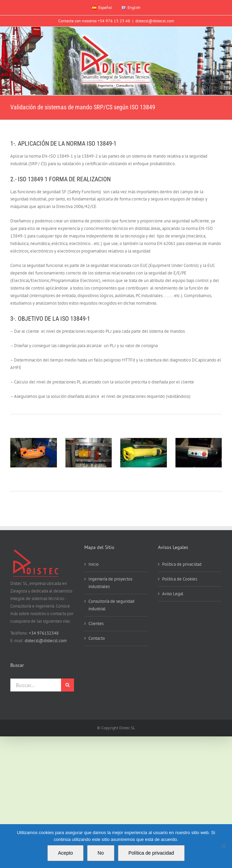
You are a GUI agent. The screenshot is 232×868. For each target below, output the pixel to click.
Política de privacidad (182, 564)
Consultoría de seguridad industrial (111, 605)
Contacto (97, 638)
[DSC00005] (34, 453)
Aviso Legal (173, 594)
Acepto (65, 853)
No (101, 853)
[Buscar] (68, 685)
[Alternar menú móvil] (14, 38)
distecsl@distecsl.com (155, 21)
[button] (15, 453)
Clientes (96, 624)
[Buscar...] (36, 685)
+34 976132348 (44, 633)
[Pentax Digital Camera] (144, 453)
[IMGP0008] (89, 453)
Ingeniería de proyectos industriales (110, 583)
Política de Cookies (180, 579)
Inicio (94, 564)
